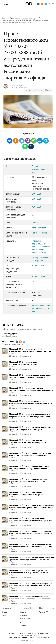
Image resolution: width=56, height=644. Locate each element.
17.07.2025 (36, 194)
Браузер (25, 637)
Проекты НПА (44, 612)
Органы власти (25, 619)
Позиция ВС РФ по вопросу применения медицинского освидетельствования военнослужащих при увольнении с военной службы (32, 363)
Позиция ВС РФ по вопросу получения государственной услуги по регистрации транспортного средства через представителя (29, 493)
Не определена (38, 266)
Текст (34, 223)
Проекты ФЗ (24, 612)
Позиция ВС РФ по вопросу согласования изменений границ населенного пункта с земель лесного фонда (32, 506)
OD (29, 4)
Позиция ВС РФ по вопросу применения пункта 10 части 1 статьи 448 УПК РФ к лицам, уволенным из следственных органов (31, 532)
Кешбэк (10, 637)
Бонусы (17, 637)
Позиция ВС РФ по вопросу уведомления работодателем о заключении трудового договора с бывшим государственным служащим (31, 402)
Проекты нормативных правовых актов (23, 18)
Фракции (23, 625)
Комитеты (24, 615)
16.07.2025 (36, 199)
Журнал (4, 615)
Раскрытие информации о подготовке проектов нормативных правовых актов (41, 247)
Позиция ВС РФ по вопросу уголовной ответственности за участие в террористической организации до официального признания (30, 350)
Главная (4, 18)
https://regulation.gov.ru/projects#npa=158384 (41, 308)
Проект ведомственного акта (39, 169)
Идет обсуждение (39, 228)
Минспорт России (39, 233)
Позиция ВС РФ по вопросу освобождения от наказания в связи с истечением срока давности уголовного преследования (30, 598)
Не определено (38, 277)
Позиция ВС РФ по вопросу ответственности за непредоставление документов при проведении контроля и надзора (30, 415)
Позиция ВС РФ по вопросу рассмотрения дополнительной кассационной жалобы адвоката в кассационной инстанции (31, 519)
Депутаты (23, 622)
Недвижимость (43, 637)
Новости (4, 612)
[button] (5, 4)
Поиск (33, 637)
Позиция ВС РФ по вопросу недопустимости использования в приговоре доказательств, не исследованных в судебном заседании (29, 572)
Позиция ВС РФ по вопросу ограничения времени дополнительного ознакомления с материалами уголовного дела (30, 584)
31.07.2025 (36, 207)
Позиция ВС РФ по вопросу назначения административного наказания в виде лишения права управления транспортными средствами (31, 389)
